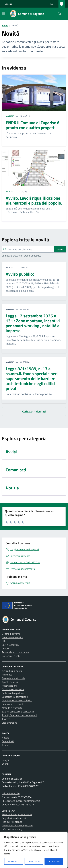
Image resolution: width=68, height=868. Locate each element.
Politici (5, 648)
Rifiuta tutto (34, 861)
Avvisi (5, 745)
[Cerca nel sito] (60, 14)
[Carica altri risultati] (34, 411)
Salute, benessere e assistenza (18, 712)
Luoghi (5, 760)
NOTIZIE (10, 116)
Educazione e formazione (15, 697)
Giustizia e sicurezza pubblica (17, 700)
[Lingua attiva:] (53, 4)
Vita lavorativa (9, 723)
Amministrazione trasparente (17, 825)
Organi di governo (11, 634)
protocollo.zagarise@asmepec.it (23, 801)
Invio (60, 249)
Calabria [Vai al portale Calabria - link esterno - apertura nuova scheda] (8, 4)
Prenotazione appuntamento (17, 814)
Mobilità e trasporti (12, 708)
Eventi (5, 764)
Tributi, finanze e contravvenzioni (19, 715)
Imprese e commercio (13, 704)
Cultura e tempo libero (14, 693)
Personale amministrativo (15, 652)
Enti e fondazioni (11, 645)
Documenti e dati (11, 656)
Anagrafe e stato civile (14, 678)
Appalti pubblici (10, 682)
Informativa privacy (12, 829)
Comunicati (8, 741)
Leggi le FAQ (8, 811)
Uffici (5, 641)
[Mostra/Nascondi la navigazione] (4, 13)
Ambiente (7, 675)
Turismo (6, 719)
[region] (34, 850)
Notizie (6, 738)
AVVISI (9, 192)
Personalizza (14, 861)
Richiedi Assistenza (12, 822)
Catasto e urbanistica (13, 689)
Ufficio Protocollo (11, 793)
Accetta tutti (54, 861)
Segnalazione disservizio (15, 818)
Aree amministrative (13, 637)
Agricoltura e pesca (12, 671)
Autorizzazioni (9, 686)
